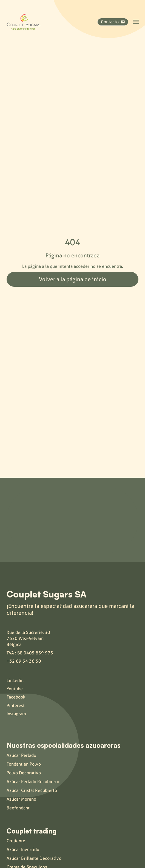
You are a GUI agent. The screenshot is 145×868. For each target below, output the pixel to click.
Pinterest (16, 705)
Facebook (16, 697)
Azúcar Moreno (21, 799)
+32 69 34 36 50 (24, 661)
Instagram (16, 714)
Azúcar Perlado (21, 755)
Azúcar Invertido (23, 850)
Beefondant (18, 808)
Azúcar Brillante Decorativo (34, 858)
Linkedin (15, 681)
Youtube (15, 689)
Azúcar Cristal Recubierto (32, 790)
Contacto (113, 22)
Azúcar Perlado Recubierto (33, 782)
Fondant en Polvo (24, 764)
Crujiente (16, 841)
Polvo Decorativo (24, 773)
